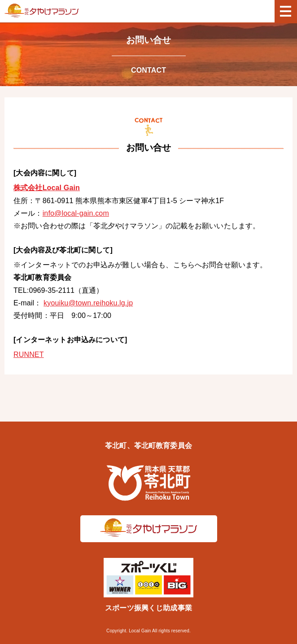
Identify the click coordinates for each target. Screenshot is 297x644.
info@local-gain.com (76, 213)
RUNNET (29, 355)
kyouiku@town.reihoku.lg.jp (88, 303)
